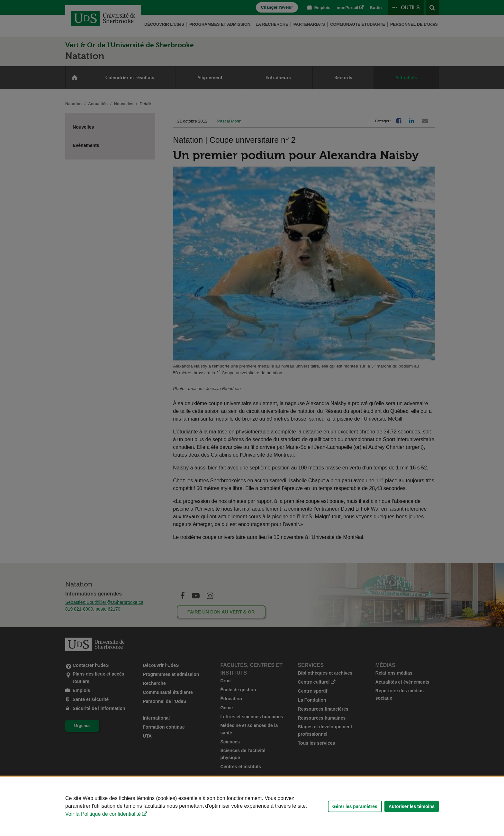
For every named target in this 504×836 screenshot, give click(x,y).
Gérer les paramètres (355, 806)
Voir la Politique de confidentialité (103, 814)
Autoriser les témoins (412, 806)
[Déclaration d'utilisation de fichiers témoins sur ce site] (252, 806)
